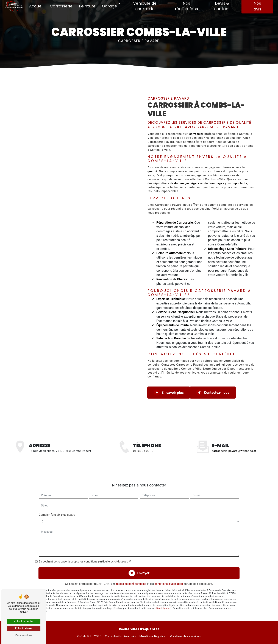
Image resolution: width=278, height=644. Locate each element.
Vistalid (85, 636)
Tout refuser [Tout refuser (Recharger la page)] (24, 628)
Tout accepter (23, 621)
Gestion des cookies (185, 636)
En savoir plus (169, 393)
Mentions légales (152, 636)
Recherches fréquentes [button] (139, 629)
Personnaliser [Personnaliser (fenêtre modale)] (24, 635)
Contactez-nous (213, 393)
